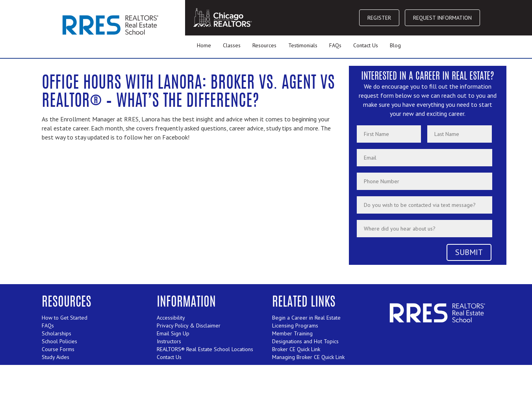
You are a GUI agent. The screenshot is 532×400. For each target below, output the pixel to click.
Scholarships (57, 333)
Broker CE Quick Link (296, 349)
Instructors (169, 341)
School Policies (59, 341)
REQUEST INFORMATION (442, 18)
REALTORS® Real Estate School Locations (205, 349)
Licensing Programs (295, 326)
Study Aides (56, 357)
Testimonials (303, 45)
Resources (264, 45)
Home (204, 45)
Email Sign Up (173, 333)
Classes (232, 45)
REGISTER (379, 18)
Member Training (292, 333)
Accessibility (171, 318)
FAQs (335, 45)
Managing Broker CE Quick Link (308, 357)
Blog (395, 45)
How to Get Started (65, 318)
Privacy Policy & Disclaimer (189, 326)
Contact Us (366, 45)
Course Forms (58, 349)
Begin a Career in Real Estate (306, 318)
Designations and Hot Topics (305, 341)
